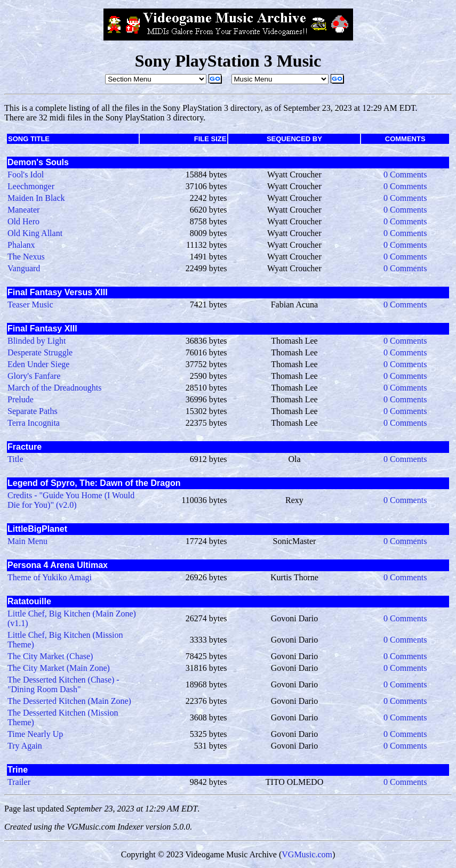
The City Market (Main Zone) (59, 668)
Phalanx (21, 245)
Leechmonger (31, 186)
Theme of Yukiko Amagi (50, 577)
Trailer (19, 782)
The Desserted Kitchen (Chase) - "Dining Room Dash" (63, 684)
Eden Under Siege (38, 364)
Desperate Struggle (40, 352)
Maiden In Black (36, 198)
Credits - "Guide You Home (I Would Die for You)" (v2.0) (71, 500)
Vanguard (24, 268)
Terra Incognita (34, 423)
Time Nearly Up (35, 734)
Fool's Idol (26, 175)
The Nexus (26, 257)
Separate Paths (33, 411)
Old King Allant (35, 233)
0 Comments (405, 175)
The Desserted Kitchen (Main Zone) (69, 701)
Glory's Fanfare (34, 376)
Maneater (23, 210)
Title (15, 459)
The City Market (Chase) (50, 656)
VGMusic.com (307, 854)
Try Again (25, 746)
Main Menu (27, 541)
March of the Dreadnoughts (54, 388)
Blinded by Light (37, 341)
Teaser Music (30, 305)
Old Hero (23, 221)
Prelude (21, 399)
